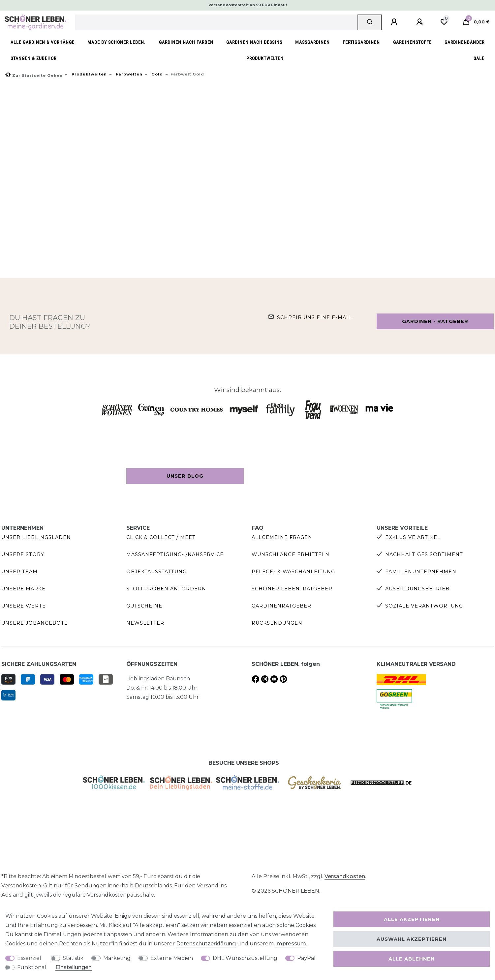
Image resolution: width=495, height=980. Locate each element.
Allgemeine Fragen (282, 537)
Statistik (73, 958)
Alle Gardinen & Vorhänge (43, 42)
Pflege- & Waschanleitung (293, 572)
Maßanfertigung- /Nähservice (175, 554)
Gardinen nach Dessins (254, 42)
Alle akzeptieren (412, 919)
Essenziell (30, 958)
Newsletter (145, 623)
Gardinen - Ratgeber (435, 321)
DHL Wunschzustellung (245, 958)
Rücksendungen (277, 623)
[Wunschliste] (444, 22)
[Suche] (370, 22)
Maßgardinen (312, 42)
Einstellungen (74, 967)
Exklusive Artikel (413, 537)
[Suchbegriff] (216, 22)
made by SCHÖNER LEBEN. (117, 42)
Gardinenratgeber (281, 606)
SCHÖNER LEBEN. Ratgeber (292, 589)
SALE (479, 59)
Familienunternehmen (421, 572)
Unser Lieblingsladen (36, 537)
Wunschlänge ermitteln (291, 554)
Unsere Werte (24, 606)
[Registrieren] (420, 22)
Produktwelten (265, 59)
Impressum (291, 944)
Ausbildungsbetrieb (417, 589)
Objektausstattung (156, 572)
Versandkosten (345, 876)
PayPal (306, 958)
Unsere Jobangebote (35, 623)
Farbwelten (128, 74)
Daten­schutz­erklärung (206, 944)
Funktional (32, 967)
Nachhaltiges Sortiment (424, 554)
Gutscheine (144, 606)
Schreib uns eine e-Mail (314, 317)
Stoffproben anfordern (166, 589)
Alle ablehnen (412, 959)
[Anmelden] (395, 22)
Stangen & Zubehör (33, 59)
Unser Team (19, 572)
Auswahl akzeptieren (412, 939)
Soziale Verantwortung (424, 606)
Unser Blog (185, 476)
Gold (156, 74)
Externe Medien (172, 958)
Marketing (117, 958)
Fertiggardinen (361, 42)
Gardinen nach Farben (186, 42)
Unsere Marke (23, 589)
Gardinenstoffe (412, 42)
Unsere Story (23, 554)
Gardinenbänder (464, 42)
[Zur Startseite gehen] (34, 75)
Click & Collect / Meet (161, 537)
